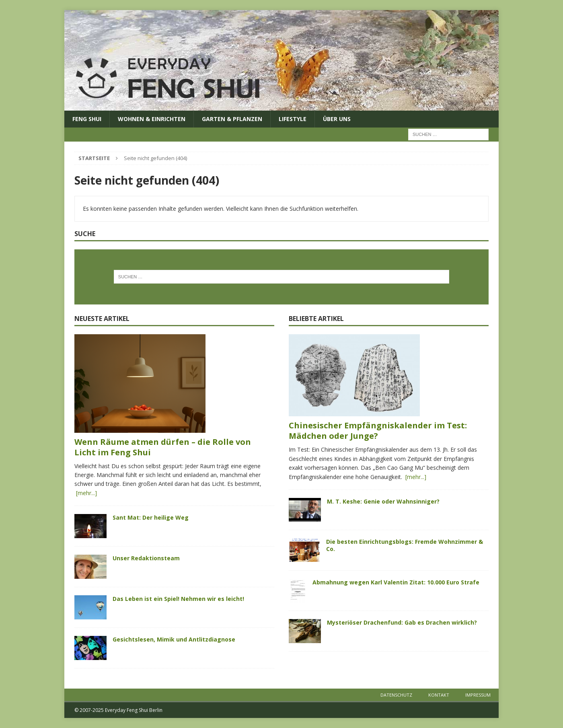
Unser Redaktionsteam (146, 558)
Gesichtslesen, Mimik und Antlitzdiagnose (174, 639)
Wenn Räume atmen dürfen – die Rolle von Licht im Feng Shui (163, 447)
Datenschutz (396, 695)
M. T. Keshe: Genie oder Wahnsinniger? (383, 501)
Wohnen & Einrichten (152, 119)
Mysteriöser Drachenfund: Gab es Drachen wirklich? (402, 622)
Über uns (337, 119)
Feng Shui (87, 119)
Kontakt (439, 695)
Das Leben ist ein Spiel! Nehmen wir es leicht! (178, 599)
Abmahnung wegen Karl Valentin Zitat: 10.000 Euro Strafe (396, 582)
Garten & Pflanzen (232, 119)
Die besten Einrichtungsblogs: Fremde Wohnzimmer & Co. (405, 545)
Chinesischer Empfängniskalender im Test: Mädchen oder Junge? (378, 431)
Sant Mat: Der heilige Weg (151, 517)
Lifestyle (293, 119)
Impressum (478, 695)
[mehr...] (86, 493)
